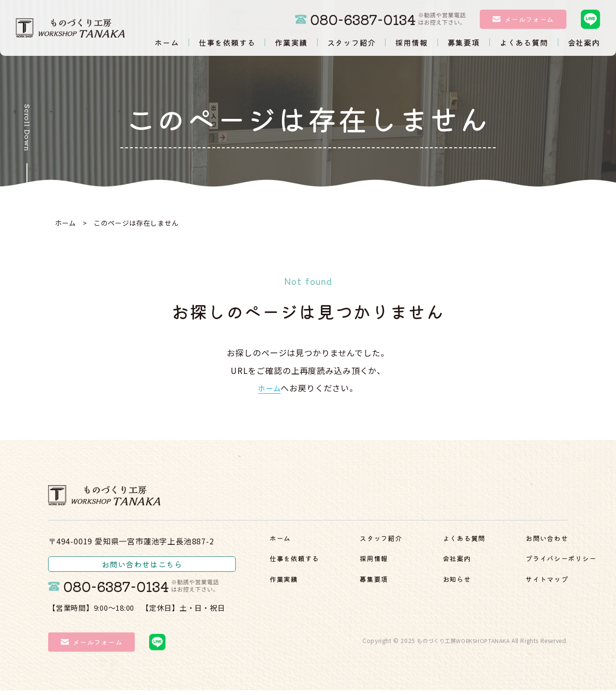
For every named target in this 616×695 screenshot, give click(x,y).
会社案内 (394, 601)
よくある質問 (403, 582)
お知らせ (493, 544)
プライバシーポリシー (518, 582)
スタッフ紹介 (295, 601)
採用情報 (394, 544)
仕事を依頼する (300, 563)
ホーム (65, 223)
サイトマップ (501, 601)
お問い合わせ (501, 563)
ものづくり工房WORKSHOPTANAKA (461, 645)
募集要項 (394, 563)
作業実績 (287, 582)
